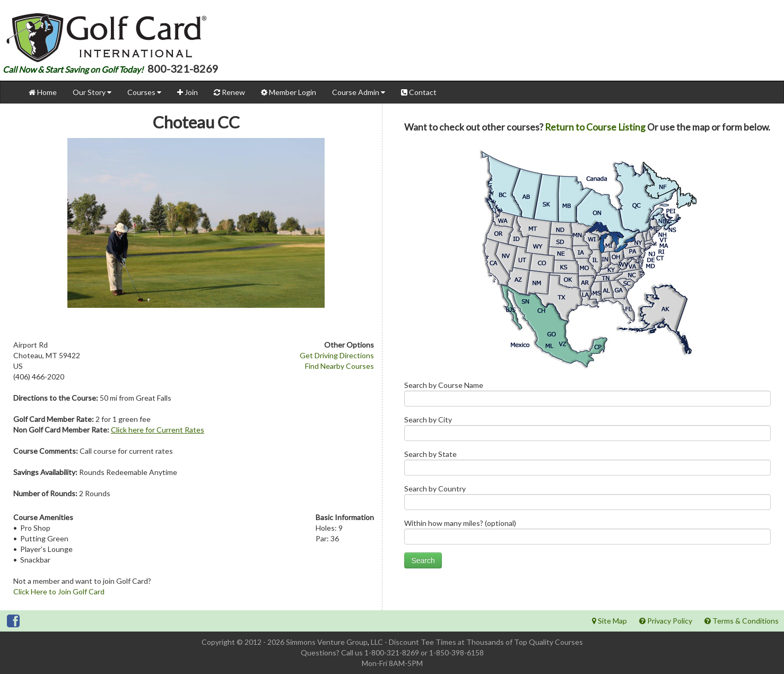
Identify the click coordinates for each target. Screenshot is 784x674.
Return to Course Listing (595, 127)
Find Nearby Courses (339, 366)
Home (43, 92)
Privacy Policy (666, 621)
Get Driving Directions (337, 355)
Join (188, 92)
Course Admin (359, 92)
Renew (229, 92)
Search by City (587, 431)
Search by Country (587, 500)
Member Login (289, 92)
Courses (144, 92)
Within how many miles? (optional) (587, 534)
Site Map (609, 621)
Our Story (92, 92)
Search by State (587, 465)
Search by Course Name (587, 396)
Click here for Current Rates (158, 430)
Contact (419, 92)
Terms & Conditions (742, 621)
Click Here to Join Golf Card (59, 591)
